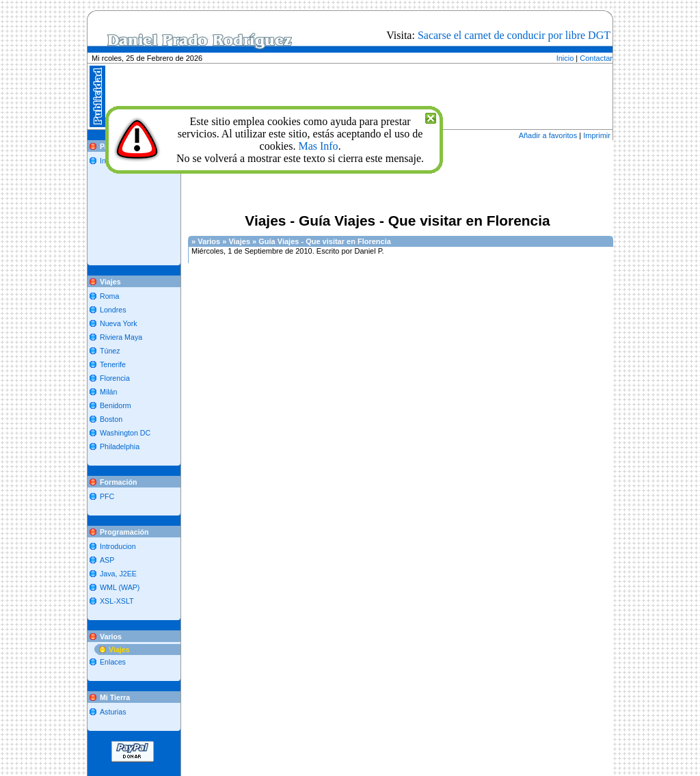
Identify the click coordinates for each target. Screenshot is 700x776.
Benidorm (116, 405)
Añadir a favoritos (548, 135)
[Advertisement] (381, 58)
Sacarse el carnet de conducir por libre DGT (514, 35)
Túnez (110, 351)
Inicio (565, 58)
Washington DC (125, 433)
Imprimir (597, 135)
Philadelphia (120, 446)
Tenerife (113, 364)
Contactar (596, 58)
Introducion (118, 546)
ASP (107, 560)
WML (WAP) (120, 587)
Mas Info (318, 146)
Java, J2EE (118, 574)
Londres (113, 310)
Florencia (115, 378)
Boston (111, 419)
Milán (108, 392)
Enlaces (113, 662)
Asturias (113, 712)
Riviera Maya (121, 337)
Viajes (119, 650)
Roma (109, 296)
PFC (107, 496)
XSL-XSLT (117, 601)
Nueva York (119, 323)
